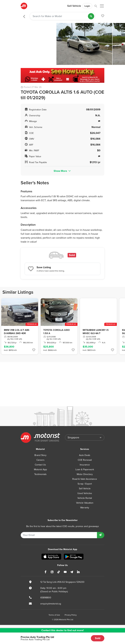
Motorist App (40, 469)
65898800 (46, 598)
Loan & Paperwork (85, 469)
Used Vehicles (85, 493)
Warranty (85, 508)
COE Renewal (85, 460)
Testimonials (40, 474)
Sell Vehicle (74, 6)
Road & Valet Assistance (85, 479)
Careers (40, 460)
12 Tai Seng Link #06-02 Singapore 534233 (62, 582)
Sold (98, 638)
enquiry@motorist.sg (51, 604)
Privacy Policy (71, 615)
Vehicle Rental (85, 498)
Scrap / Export (85, 484)
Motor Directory (85, 474)
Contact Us (40, 465)
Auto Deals (85, 455)
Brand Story (40, 455)
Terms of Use (54, 615)
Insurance (85, 465)
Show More (62, 171)
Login (87, 6)
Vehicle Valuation (85, 503)
